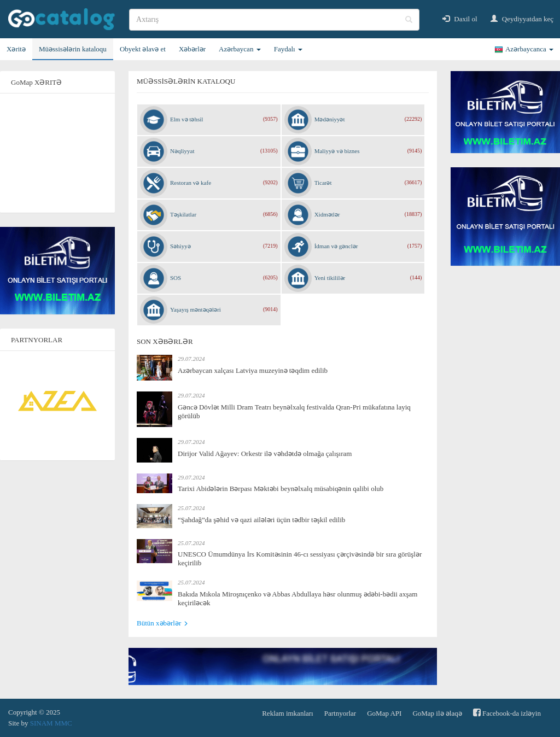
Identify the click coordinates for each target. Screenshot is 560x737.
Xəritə (16, 49)
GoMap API (384, 713)
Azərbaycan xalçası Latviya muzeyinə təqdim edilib (253, 370)
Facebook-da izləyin (507, 713)
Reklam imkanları (288, 713)
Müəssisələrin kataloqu (73, 49)
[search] (274, 20)
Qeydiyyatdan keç (522, 19)
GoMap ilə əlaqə (437, 713)
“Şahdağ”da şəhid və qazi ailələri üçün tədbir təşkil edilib (261, 520)
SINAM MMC (51, 723)
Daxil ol (460, 19)
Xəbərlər (192, 49)
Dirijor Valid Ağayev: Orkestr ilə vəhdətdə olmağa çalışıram (265, 454)
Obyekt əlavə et (143, 49)
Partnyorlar (340, 713)
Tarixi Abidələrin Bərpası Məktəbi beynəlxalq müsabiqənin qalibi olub (281, 489)
